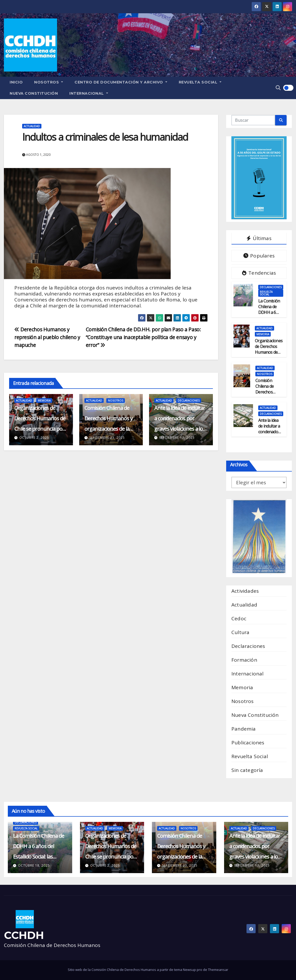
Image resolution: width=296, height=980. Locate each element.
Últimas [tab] (259, 238)
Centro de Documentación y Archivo (121, 82)
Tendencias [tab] (259, 273)
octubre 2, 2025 (34, 438)
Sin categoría (247, 770)
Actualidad (32, 126)
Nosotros (49, 82)
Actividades (245, 591)
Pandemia (244, 729)
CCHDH (24, 935)
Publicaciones (248, 743)
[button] (278, 88)
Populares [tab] (259, 256)
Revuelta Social (200, 82)
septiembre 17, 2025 (177, 438)
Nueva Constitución (34, 93)
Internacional (89, 93)
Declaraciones (189, 401)
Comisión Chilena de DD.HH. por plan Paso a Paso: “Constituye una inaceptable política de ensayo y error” (143, 337)
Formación (244, 660)
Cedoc (239, 618)
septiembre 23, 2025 (107, 438)
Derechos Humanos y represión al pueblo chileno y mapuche (47, 337)
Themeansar (218, 970)
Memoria (44, 401)
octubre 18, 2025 (34, 865)
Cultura (240, 632)
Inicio (16, 82)
